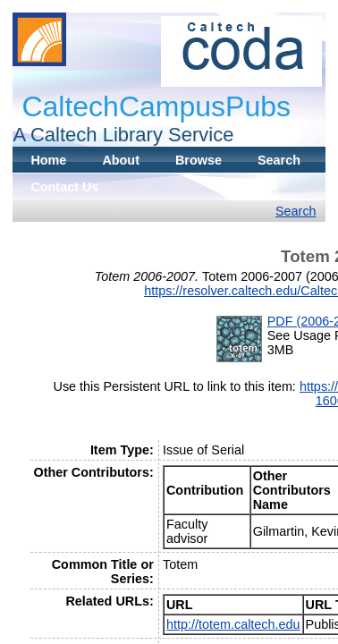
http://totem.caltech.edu (233, 624)
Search (279, 160)
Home (48, 160)
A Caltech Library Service (123, 135)
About (121, 160)
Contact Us (64, 187)
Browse (199, 160)
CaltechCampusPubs (156, 106)
